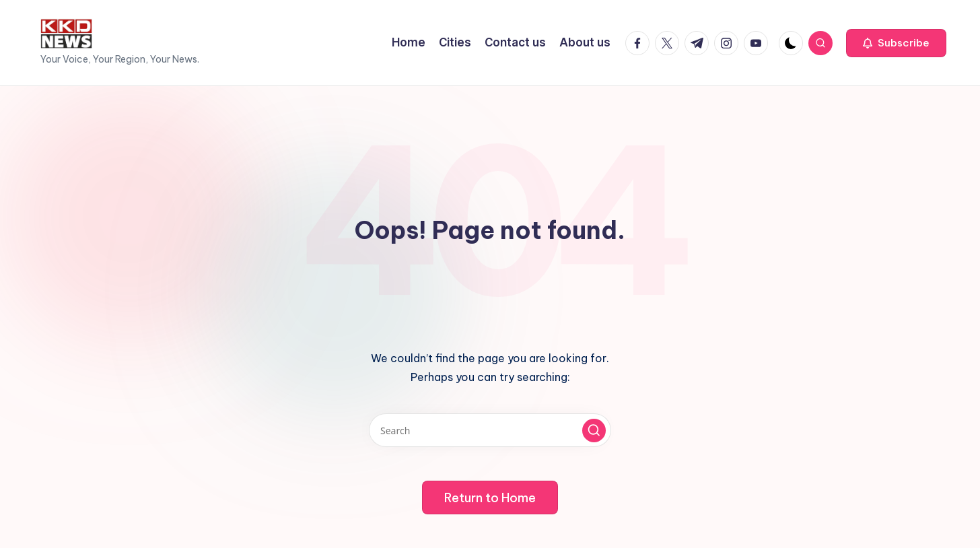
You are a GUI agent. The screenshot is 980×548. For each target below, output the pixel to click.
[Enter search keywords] (490, 430)
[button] (896, 43)
